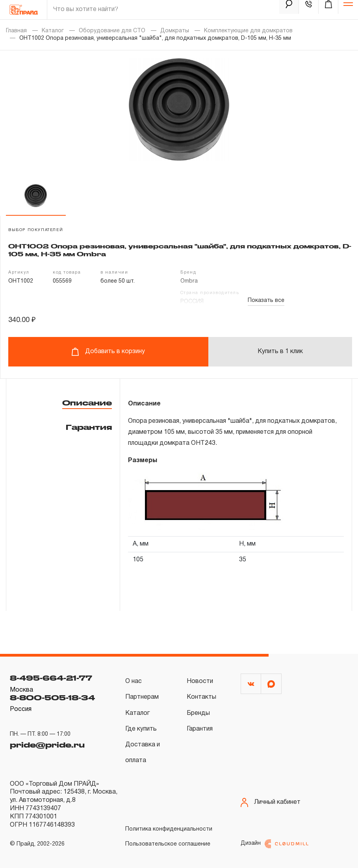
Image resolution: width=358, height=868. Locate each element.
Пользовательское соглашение (168, 844)
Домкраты (175, 31)
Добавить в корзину (108, 352)
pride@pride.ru (47, 745)
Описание (87, 403)
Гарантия (89, 427)
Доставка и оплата (143, 753)
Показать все (266, 301)
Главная (16, 31)
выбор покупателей (36, 230)
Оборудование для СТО (112, 31)
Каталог (53, 31)
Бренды (198, 713)
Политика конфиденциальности (169, 829)
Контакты (201, 697)
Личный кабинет (271, 802)
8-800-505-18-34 (52, 698)
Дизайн (275, 844)
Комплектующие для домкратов (248, 31)
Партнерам (142, 697)
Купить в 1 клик (280, 352)
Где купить (141, 729)
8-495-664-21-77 (51, 678)
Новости (200, 681)
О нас (134, 681)
